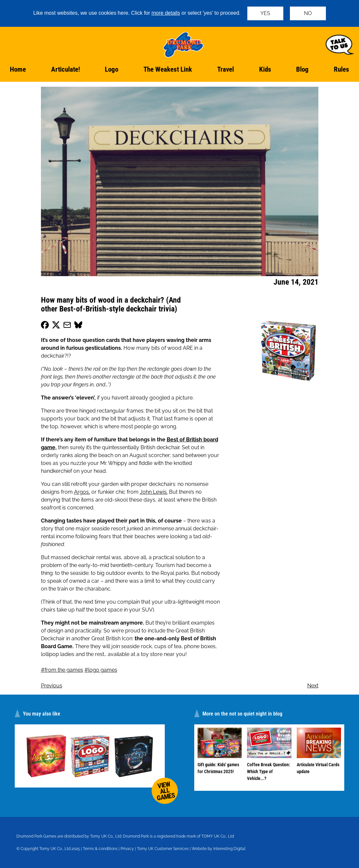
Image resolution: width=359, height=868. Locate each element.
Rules (341, 69)
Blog (302, 69)
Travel (226, 69)
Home (18, 69)
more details (166, 13)
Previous (52, 686)
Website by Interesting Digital (218, 849)
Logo (112, 69)
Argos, (82, 492)
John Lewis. (154, 492)
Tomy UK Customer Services (163, 849)
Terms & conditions (100, 849)
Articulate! (66, 69)
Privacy (127, 849)
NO (308, 13)
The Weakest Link (168, 69)
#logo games (101, 670)
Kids (265, 69)
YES (265, 13)
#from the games (62, 670)
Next (313, 686)
